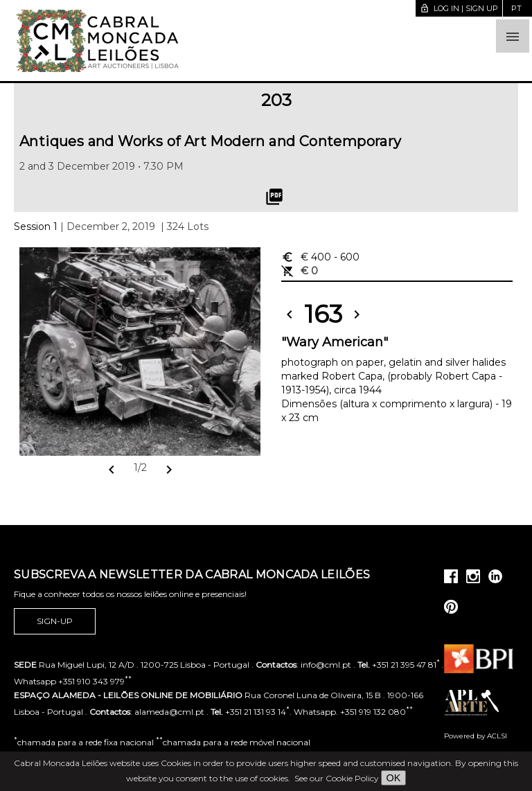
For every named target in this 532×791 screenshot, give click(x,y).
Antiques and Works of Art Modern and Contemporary (211, 141)
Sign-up (55, 621)
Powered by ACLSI (476, 736)
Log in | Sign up (459, 8)
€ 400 (320, 257)
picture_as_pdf (274, 197)
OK (394, 778)
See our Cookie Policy (337, 778)
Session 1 (36, 226)
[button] (513, 36)
